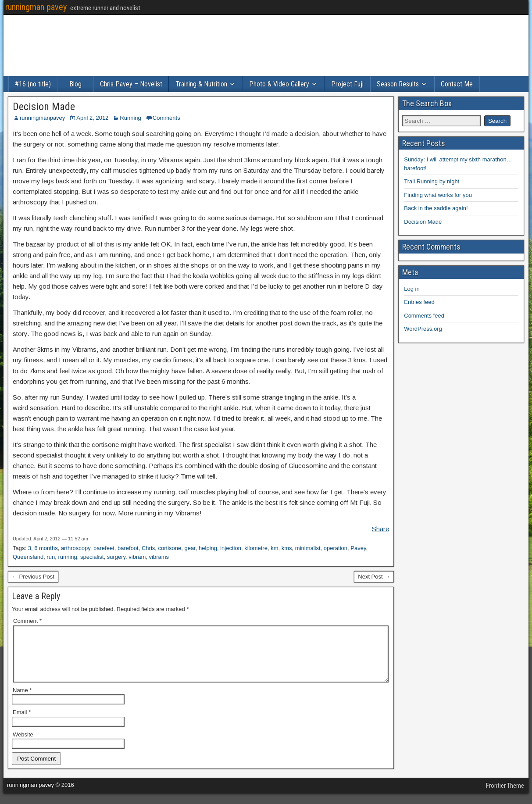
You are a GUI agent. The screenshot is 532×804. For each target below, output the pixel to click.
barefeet (104, 548)
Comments (166, 118)
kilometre (256, 548)
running (67, 557)
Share (380, 529)
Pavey (358, 548)
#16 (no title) (33, 84)
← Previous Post (33, 577)
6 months (46, 548)
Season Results (398, 84)
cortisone (170, 548)
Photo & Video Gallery (279, 84)
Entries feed (419, 302)
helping (208, 548)
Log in (412, 289)
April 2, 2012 (92, 118)
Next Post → (374, 577)
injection (231, 548)
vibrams (159, 557)
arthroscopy (76, 548)
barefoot (128, 548)
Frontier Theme (505, 796)
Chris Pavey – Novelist (131, 84)
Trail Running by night (432, 181)
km (274, 548)
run (51, 557)
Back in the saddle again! (436, 208)
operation (336, 548)
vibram (137, 557)
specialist (92, 557)
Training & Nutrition (201, 84)
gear (190, 548)
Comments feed (424, 316)
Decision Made (44, 107)
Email (22, 723)
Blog (75, 84)
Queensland (28, 557)
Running (130, 118)
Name (22, 701)
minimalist (308, 548)
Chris (148, 548)
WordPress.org (423, 329)
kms (287, 548)
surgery (116, 557)
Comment (27, 621)
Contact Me (457, 84)
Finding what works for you (438, 195)
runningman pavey (36, 7)
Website (23, 745)
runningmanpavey (42, 118)
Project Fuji (347, 84)
